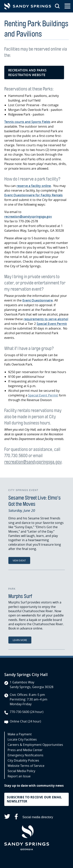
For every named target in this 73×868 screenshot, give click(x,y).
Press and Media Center (25, 750)
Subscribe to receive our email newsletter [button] (34, 799)
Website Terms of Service (26, 766)
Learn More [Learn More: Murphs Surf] (20, 640)
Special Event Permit (52, 324)
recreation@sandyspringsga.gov (28, 217)
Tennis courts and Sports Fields (27, 122)
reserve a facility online (34, 186)
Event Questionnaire (38, 300)
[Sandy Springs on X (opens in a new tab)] (7, 817)
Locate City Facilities (22, 739)
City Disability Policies (23, 760)
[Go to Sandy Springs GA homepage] (28, 6)
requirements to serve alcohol (46, 319)
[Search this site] (57, 6)
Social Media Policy (21, 771)
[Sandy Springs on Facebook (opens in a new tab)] (16, 817)
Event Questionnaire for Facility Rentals (33, 195)
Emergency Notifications (26, 755)
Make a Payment (20, 734)
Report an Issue (19, 776)
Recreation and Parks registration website (27, 73)
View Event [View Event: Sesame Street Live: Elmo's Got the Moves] (19, 560)
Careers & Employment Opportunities (35, 745)
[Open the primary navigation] (67, 6)
